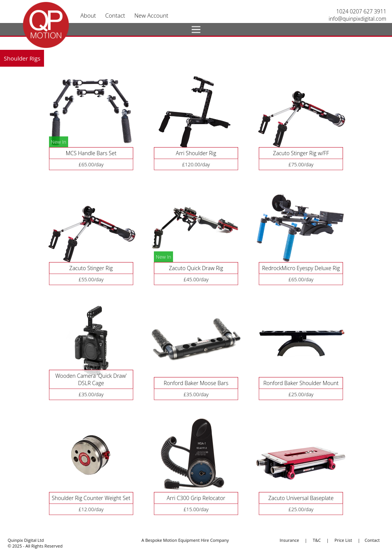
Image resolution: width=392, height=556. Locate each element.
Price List (343, 540)
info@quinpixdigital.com (358, 19)
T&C (317, 540)
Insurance (290, 540)
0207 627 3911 (368, 11)
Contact (372, 540)
